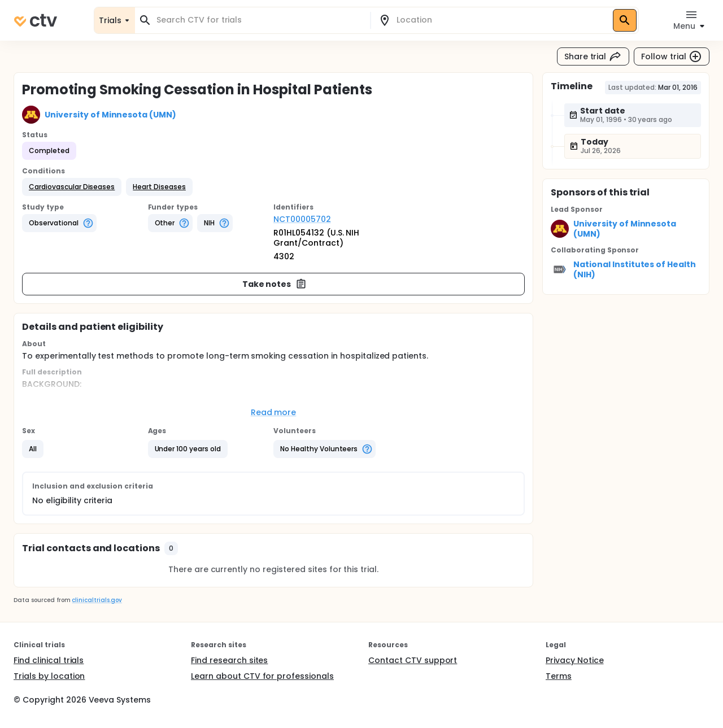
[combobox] (259, 20)
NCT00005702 (302, 219)
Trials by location (49, 676)
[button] (72, 187)
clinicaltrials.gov (97, 600)
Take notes (275, 284)
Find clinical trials (49, 660)
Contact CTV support (413, 660)
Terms (559, 676)
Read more (274, 412)
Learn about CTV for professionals (262, 676)
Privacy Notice (575, 660)
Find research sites (229, 660)
